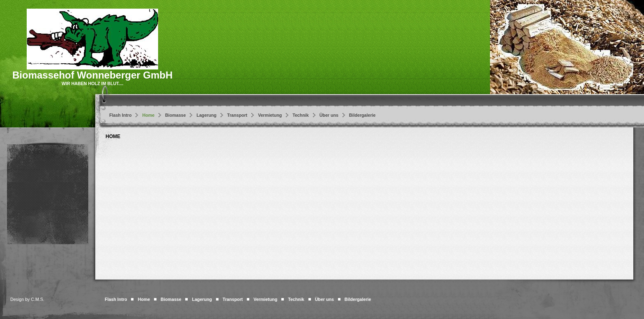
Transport (237, 115)
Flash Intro (120, 115)
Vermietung (270, 115)
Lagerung (206, 115)
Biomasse (175, 115)
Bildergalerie (362, 115)
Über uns (329, 115)
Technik (300, 115)
